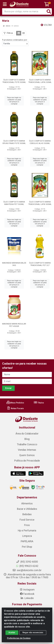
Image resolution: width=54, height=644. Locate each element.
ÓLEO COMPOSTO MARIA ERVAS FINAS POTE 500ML (14, 142)
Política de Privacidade (27, 461)
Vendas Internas (27, 450)
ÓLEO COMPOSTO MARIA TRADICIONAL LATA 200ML (40, 81)
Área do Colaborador (27, 434)
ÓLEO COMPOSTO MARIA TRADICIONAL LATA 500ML (40, 203)
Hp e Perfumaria (27, 531)
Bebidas (27, 514)
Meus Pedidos (15, 403)
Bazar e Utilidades (27, 509)
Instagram (27, 590)
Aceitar (12, 632)
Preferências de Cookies (19, 638)
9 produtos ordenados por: (15, 40)
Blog (27, 439)
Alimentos (27, 503)
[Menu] (5, 4)
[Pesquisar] (49, 11)
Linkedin (27, 598)
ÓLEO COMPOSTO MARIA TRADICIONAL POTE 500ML (14, 81)
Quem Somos (27, 455)
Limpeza (27, 536)
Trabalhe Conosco (27, 444)
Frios (27, 525)
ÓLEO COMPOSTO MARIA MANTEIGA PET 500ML (14, 203)
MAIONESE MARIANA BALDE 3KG (14, 264)
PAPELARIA (27, 541)
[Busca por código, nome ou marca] (24, 11)
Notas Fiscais (15, 408)
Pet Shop (27, 547)
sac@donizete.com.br (27, 570)
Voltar (46, 25)
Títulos (39, 403)
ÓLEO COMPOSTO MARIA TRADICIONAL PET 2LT (40, 264)
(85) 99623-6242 (27, 566)
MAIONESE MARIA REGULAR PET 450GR (14, 325)
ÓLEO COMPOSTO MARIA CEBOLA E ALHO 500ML (40, 142)
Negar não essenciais (33, 632)
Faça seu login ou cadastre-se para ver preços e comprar (14, 101)
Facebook (27, 594)
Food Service (27, 520)
